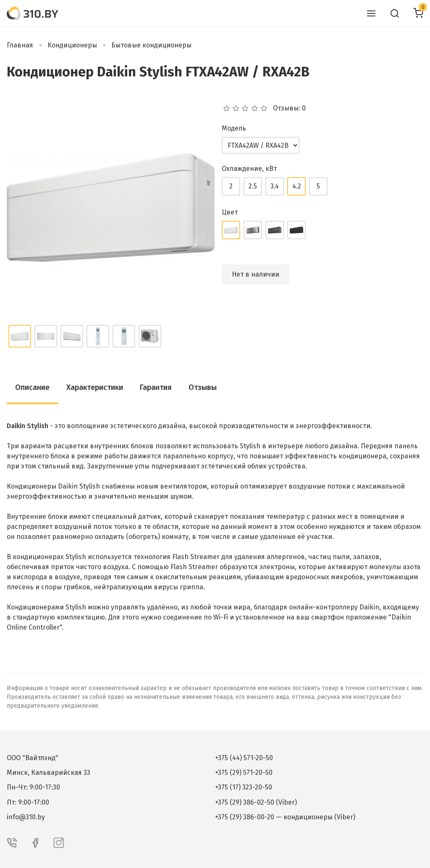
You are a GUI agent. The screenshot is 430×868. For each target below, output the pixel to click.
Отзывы (203, 387)
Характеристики (95, 387)
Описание (32, 387)
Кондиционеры (72, 45)
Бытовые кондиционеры (151, 45)
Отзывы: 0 (289, 108)
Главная (20, 45)
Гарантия (156, 387)
